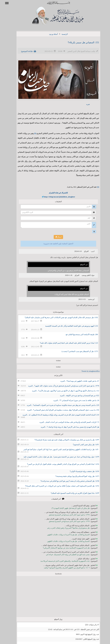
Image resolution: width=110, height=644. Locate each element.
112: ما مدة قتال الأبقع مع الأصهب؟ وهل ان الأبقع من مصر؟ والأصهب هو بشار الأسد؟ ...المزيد (62, 391)
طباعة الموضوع (24, 51)
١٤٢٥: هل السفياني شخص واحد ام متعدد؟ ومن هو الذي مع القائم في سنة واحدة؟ (66, 481)
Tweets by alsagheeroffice (87, 371)
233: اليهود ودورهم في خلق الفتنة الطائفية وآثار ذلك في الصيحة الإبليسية (68, 326)
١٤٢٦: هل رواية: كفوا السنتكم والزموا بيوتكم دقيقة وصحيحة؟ (74, 476)
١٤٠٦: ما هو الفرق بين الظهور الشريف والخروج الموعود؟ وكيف (63, 568)
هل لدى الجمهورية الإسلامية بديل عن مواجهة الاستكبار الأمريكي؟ (63, 548)
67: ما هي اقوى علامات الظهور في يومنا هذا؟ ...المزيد (76, 381)
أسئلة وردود (50, 34)
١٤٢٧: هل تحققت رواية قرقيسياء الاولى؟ (81, 471)
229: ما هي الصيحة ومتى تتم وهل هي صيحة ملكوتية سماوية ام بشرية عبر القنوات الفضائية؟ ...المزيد (60, 405)
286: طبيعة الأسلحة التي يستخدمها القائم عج (78, 334)
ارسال (55, 237)
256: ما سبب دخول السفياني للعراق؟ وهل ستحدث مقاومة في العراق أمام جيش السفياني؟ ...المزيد (60, 410)
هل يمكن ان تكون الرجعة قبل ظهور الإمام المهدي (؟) (67, 508)
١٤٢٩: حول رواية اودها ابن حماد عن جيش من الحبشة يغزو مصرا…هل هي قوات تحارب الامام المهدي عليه (58, 457)
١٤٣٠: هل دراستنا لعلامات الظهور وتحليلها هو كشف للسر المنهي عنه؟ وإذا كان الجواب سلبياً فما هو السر (58, 449)
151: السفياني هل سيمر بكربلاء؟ (80, 42)
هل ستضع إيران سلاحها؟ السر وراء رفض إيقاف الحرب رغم (65, 528)
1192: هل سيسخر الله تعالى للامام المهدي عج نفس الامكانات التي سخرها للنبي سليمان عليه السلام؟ (58, 317)
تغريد (85, 104)
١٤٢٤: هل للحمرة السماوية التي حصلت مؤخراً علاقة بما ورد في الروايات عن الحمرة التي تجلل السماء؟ (59, 486)
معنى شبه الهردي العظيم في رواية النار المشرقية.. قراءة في (64, 555)
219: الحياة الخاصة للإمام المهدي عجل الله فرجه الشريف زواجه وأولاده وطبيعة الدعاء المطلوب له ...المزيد (57, 415)
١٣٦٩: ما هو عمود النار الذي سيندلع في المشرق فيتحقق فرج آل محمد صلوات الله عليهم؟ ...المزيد (60, 386)
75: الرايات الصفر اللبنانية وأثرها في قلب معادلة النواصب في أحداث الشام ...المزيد (66, 422)
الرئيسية (61, 34)
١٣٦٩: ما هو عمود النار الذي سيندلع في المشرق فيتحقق (66, 515)
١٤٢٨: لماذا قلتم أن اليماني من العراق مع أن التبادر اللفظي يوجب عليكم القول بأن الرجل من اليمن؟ (60, 464)
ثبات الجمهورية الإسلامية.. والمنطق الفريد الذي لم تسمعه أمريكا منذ (62, 561)
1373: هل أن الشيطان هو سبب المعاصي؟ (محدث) (76, 351)
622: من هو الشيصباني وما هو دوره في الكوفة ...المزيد (76, 396)
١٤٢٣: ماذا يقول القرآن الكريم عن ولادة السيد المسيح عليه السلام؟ (72, 493)
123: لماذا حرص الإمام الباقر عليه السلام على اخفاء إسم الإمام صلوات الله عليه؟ (66, 343)
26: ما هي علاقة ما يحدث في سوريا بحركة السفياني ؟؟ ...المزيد (73, 400)
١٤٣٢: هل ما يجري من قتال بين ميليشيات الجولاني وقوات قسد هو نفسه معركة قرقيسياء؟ (63, 440)
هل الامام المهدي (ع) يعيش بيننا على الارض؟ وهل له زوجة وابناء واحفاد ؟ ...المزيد (67, 427)
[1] (32, 133)
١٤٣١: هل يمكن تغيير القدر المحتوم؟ (83, 445)
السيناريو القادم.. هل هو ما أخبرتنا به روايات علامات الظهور (65, 535)
